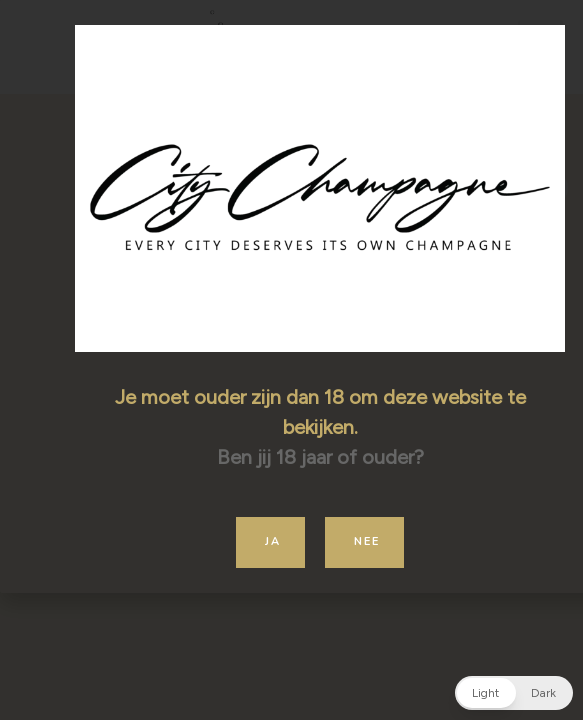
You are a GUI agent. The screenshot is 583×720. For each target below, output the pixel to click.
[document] (291, 360)
